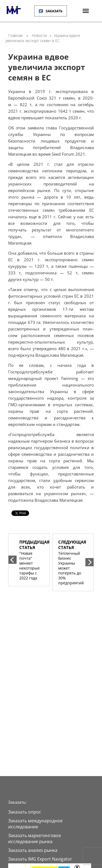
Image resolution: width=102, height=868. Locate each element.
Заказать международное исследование (35, 824)
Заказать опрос (25, 812)
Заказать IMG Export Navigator (40, 859)
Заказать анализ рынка (33, 850)
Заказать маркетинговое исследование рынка (35, 838)
